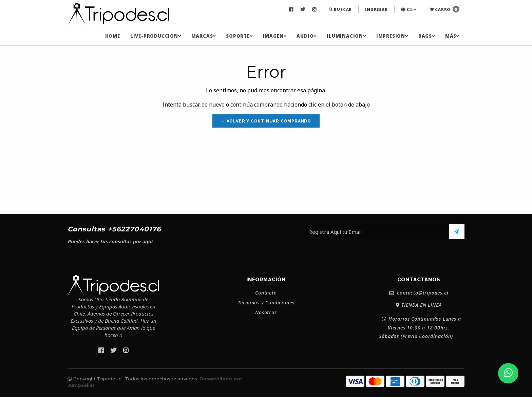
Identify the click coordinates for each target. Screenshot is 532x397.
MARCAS (204, 36)
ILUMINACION (346, 36)
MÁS (452, 36)
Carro (444, 9)
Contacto (266, 293)
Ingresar (376, 9)
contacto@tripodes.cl (419, 293)
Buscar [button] (340, 9)
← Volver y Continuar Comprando (266, 121)
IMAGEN (275, 36)
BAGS (427, 36)
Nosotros (266, 313)
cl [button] (409, 10)
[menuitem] (292, 10)
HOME (113, 36)
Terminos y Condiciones (266, 303)
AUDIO (307, 36)
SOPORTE (239, 36)
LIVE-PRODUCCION (156, 36)
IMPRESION (392, 36)
